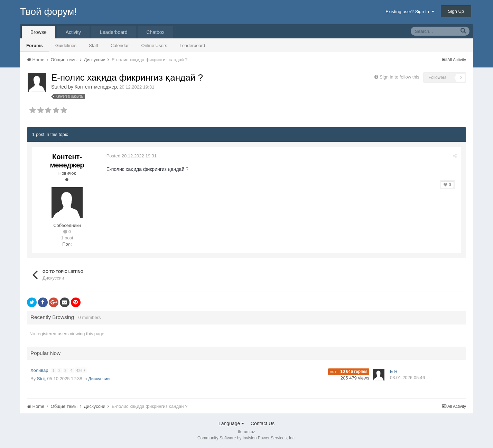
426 (81, 370)
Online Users (154, 45)
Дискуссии (99, 379)
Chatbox (155, 32)
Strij (41, 379)
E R (394, 371)
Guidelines (66, 45)
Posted (132, 156)
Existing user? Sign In (410, 12)
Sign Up (456, 11)
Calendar (120, 45)
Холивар (40, 370)
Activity (73, 32)
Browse (39, 32)
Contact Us (263, 423)
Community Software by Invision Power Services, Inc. (246, 438)
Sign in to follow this (399, 77)
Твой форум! (48, 12)
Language (231, 423)
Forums (35, 45)
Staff (94, 45)
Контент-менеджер (96, 87)
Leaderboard (193, 45)
